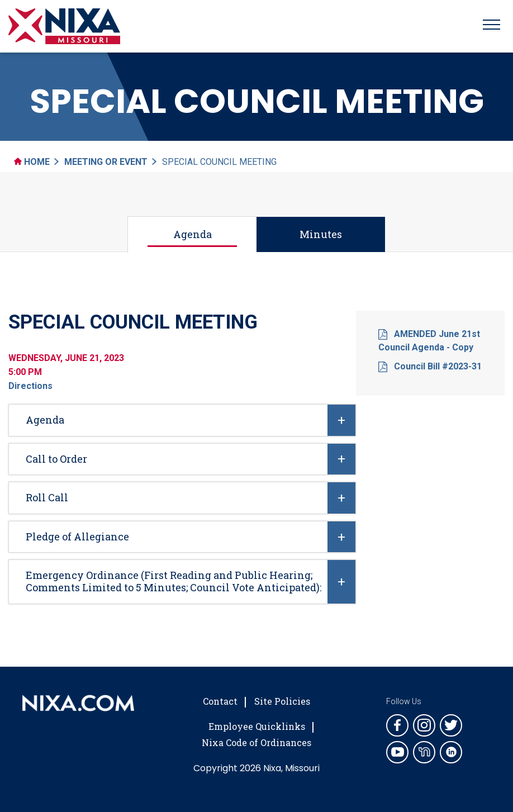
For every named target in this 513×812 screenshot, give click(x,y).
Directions (30, 386)
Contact (220, 701)
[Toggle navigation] (491, 26)
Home (32, 162)
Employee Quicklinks (257, 726)
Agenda (193, 234)
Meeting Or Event (106, 162)
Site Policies (282, 701)
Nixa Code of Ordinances (256, 742)
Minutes (321, 234)
